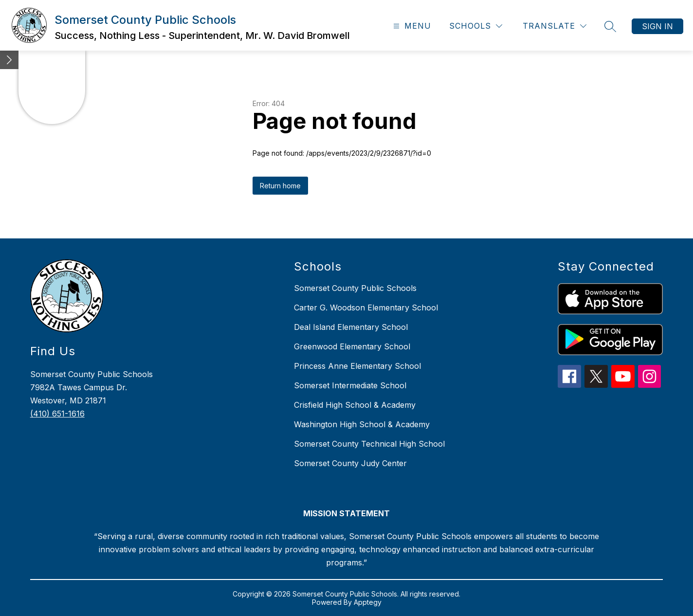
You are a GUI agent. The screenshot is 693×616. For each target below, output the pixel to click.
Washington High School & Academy (362, 424)
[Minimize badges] (9, 60)
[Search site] (610, 26)
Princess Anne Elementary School (357, 366)
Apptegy (368, 602)
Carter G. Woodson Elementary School (366, 308)
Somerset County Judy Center (350, 463)
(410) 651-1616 (57, 414)
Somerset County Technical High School (369, 444)
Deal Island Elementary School (351, 327)
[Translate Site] (555, 26)
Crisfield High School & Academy (355, 405)
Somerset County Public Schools (355, 288)
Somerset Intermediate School (350, 385)
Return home (280, 186)
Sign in (657, 26)
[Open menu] (411, 26)
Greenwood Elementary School (352, 346)
